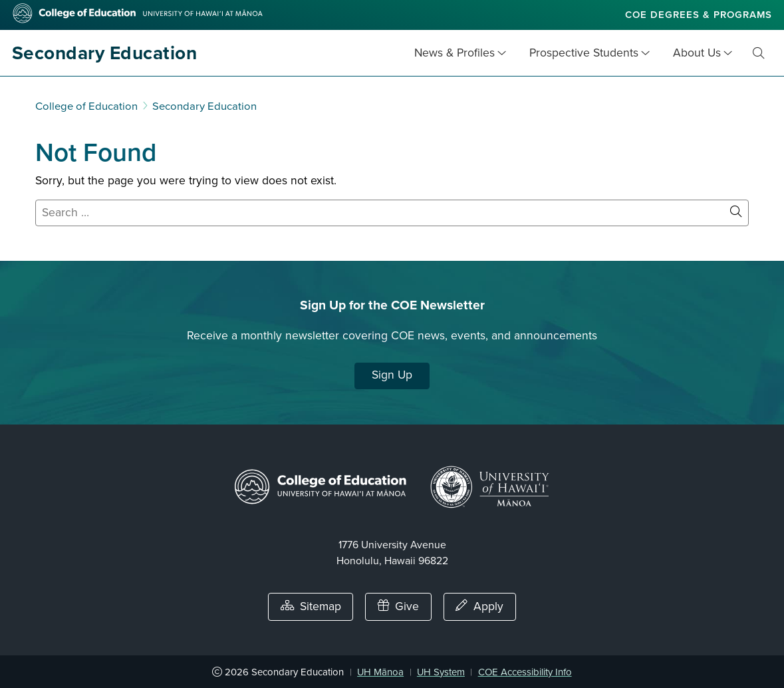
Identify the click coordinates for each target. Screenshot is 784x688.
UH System (441, 672)
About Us (697, 53)
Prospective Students (584, 53)
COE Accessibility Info (525, 672)
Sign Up (392, 375)
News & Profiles (455, 53)
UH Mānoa (380, 672)
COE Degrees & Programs (699, 15)
